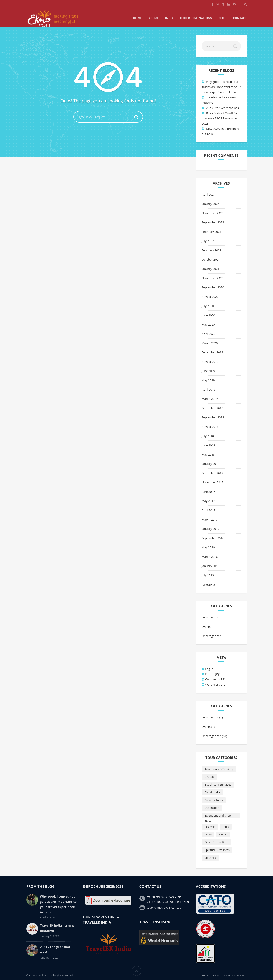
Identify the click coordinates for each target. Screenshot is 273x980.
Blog (222, 18)
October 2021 (211, 259)
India (169, 18)
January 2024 (210, 204)
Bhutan (209, 777)
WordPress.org (215, 684)
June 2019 (208, 371)
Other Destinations (196, 18)
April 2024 (209, 194)
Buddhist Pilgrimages (218, 785)
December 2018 (212, 408)
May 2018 (208, 454)
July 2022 (208, 241)
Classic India (212, 792)
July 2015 (208, 575)
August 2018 (210, 427)
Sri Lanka (210, 858)
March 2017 (210, 519)
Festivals (210, 827)
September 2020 (213, 287)
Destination (212, 808)
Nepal (223, 834)
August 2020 (210, 297)
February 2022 (211, 250)
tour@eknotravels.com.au (164, 907)
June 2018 (208, 445)
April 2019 (209, 389)
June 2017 (208, 492)
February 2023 (211, 232)
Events (206, 627)
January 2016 (210, 566)
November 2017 (213, 482)
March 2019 (210, 399)
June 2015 (208, 584)
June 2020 (208, 315)
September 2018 (213, 417)
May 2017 (208, 501)
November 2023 (213, 213)
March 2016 (210, 557)
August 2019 (210, 362)
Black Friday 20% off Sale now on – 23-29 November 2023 (221, 118)
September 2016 (213, 538)
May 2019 (208, 380)
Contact (240, 18)
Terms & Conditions (235, 975)
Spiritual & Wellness (217, 850)
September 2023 (213, 222)
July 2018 (208, 436)
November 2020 (213, 278)
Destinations (210, 617)
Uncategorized (211, 636)
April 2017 (209, 510)
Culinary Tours (214, 800)
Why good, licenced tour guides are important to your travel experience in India (221, 87)
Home (137, 18)
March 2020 (210, 343)
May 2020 (208, 324)
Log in (209, 669)
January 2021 (210, 269)
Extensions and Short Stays (218, 816)
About (153, 18)
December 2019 (212, 352)
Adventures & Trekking (219, 769)
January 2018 (210, 464)
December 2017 (212, 473)
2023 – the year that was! (223, 108)
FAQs (216, 975)
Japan (208, 834)
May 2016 (208, 547)
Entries (213, 674)
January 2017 (210, 529)
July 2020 (208, 306)
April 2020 (209, 334)
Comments (215, 679)
